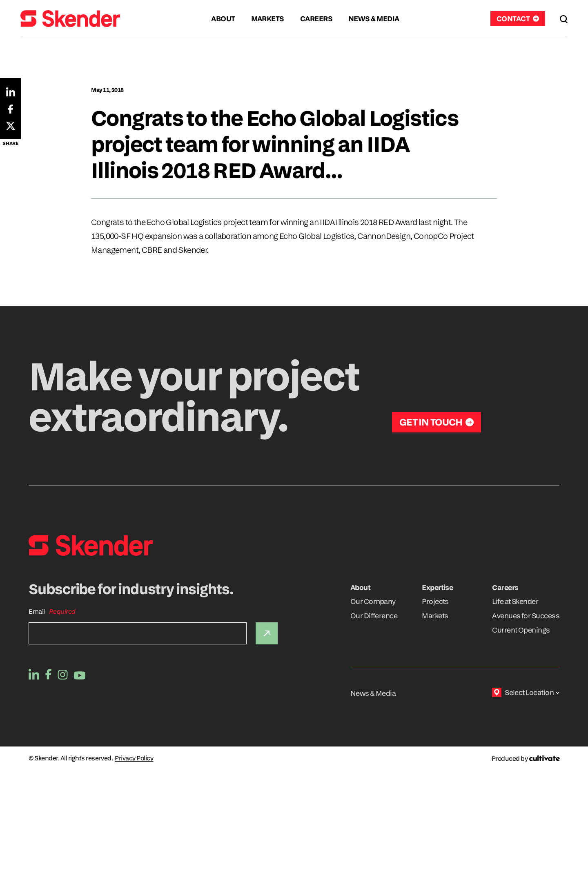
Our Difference (374, 616)
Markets (435, 616)
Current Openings (521, 630)
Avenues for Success (526, 616)
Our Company (373, 601)
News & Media (373, 693)
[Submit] (267, 633)
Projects (435, 601)
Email (37, 612)
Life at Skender (515, 601)
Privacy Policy (134, 758)
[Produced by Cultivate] (526, 759)
